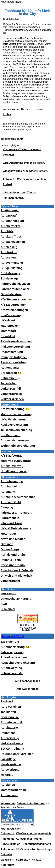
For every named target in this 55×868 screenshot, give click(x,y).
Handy (39, 839)
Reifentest (8, 733)
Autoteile (6, 854)
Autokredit (8, 839)
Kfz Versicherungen (14, 310)
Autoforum (7, 865)
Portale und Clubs (13, 555)
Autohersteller (11, 226)
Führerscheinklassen (15, 284)
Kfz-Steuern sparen (16, 299)
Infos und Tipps (12, 523)
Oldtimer (7, 544)
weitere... (7, 775)
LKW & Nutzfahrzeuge (16, 528)
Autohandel (9, 486)
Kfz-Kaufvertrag (12, 456)
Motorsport (8, 331)
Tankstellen (9, 383)
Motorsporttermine (14, 790)
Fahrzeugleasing (12, 652)
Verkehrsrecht (10, 581)
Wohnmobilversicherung (18, 446)
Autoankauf (9, 216)
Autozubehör (24, 839)
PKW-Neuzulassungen (16, 341)
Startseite (23, 860)
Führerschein (10, 518)
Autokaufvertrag (12, 466)
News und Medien (13, 539)
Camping (7, 507)
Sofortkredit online (14, 657)
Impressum (8, 593)
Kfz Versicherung (15, 409)
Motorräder (8, 534)
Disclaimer (8, 609)
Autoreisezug (10, 738)
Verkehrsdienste (12, 743)
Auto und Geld (11, 502)
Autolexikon (9, 252)
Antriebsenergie (12, 481)
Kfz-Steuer (23, 849)
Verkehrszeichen (12, 399)
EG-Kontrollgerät (12, 749)
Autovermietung (12, 263)
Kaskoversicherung (14, 425)
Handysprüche (11, 764)
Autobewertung (11, 668)
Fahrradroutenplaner (15, 289)
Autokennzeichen (13, 242)
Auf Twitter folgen (28, 689)
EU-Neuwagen (10, 278)
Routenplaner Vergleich (17, 754)
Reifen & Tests (11, 560)
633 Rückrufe (10, 642)
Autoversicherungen (15, 440)
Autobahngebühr (12, 221)
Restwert (7, 701)
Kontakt (40, 803)
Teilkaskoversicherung (16, 430)
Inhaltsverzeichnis (12, 139)
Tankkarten (8, 712)
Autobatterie (9, 728)
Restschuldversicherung (18, 663)
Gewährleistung (12, 294)
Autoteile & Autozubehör (18, 497)
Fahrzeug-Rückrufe (13, 636)
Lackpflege (8, 759)
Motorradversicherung (16, 414)
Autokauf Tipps (11, 237)
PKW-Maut (8, 336)
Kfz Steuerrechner (13, 305)
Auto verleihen (11, 707)
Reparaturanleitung (14, 362)
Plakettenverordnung (15, 347)
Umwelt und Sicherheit (16, 576)
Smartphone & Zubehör (17, 570)
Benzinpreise (10, 717)
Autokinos (8, 785)
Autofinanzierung (15, 647)
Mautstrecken (10, 326)
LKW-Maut (8, 320)
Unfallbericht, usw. (14, 471)
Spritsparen (11, 373)
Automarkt (8, 492)
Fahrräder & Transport (16, 513)
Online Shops (10, 549)
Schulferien (11, 378)
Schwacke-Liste (12, 673)
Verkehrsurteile (11, 394)
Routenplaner (10, 368)
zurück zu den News (16, 109)
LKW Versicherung (14, 419)
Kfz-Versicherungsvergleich (34, 833)
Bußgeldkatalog (12, 268)
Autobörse (8, 849)
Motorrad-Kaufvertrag (16, 461)
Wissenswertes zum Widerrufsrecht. (25, 171)
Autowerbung (10, 770)
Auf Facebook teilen (27, 681)
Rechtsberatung (12, 352)
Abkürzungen (10, 210)
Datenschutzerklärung (16, 599)
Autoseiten (8, 257)
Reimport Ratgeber (14, 357)
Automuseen (9, 795)
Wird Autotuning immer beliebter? (24, 163)
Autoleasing (9, 247)
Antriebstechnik (12, 722)
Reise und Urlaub (13, 565)
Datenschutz (25, 803)
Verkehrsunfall (11, 389)
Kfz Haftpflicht (11, 435)
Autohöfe (7, 231)
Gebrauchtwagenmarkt (37, 844)
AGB (4, 604)
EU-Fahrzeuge (10, 273)
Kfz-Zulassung (11, 315)
